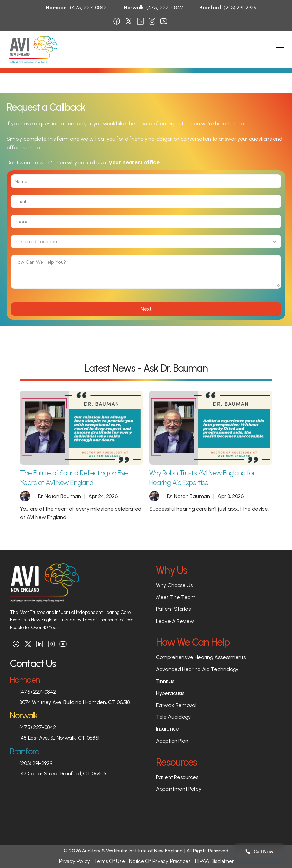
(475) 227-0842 (76, 8)
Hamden (25, 680)
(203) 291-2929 (228, 8)
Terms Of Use (109, 861)
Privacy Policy (75, 861)
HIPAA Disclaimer (214, 861)
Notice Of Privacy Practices (159, 861)
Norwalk (24, 715)
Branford (25, 751)
